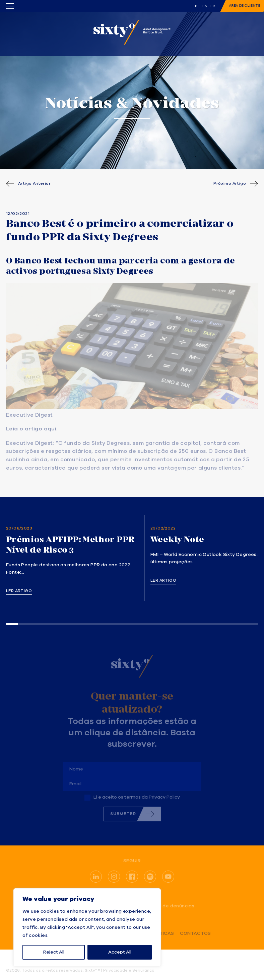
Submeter (123, 814)
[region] (87, 927)
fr (213, 6)
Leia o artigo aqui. (32, 429)
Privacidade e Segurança (129, 971)
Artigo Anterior (34, 184)
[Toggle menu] (10, 6)
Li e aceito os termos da (137, 797)
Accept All (120, 952)
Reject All (54, 952)
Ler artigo (19, 591)
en (205, 6)
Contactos (195, 934)
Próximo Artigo (230, 184)
